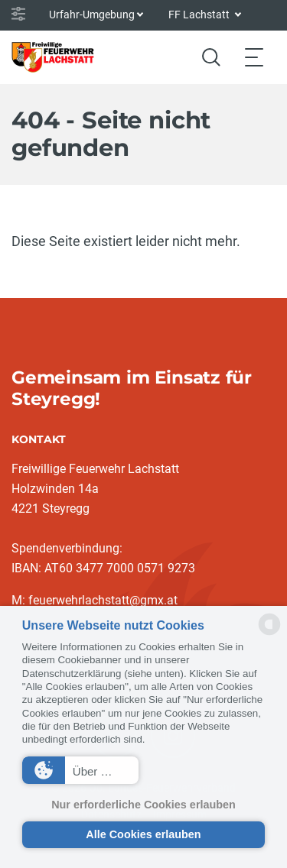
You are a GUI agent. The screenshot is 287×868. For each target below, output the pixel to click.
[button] (80, 770)
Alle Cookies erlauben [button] (143, 834)
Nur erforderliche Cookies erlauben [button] (143, 805)
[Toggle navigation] (254, 57)
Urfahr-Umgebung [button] (92, 15)
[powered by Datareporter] (269, 634)
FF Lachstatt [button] (200, 15)
